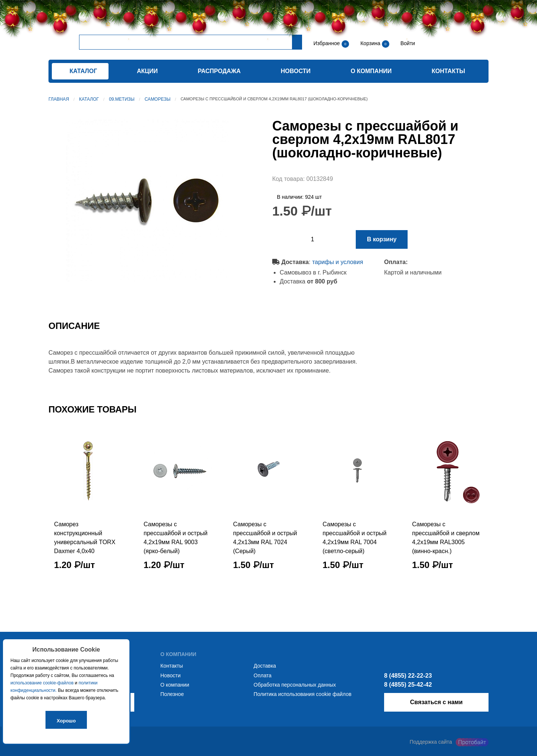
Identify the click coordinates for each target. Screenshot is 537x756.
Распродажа (219, 71)
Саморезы (158, 99)
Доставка (265, 666)
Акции (147, 71)
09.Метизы (122, 99)
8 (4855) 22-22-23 (408, 676)
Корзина (371, 43)
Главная (59, 99)
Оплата (263, 675)
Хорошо (66, 721)
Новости (296, 71)
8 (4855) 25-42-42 (408, 685)
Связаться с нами (436, 702)
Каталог (89, 99)
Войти (407, 43)
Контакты (449, 71)
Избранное (326, 43)
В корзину (382, 239)
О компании (371, 71)
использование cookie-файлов (42, 683)
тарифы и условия (338, 262)
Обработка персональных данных (295, 685)
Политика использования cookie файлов (302, 694)
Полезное (172, 694)
